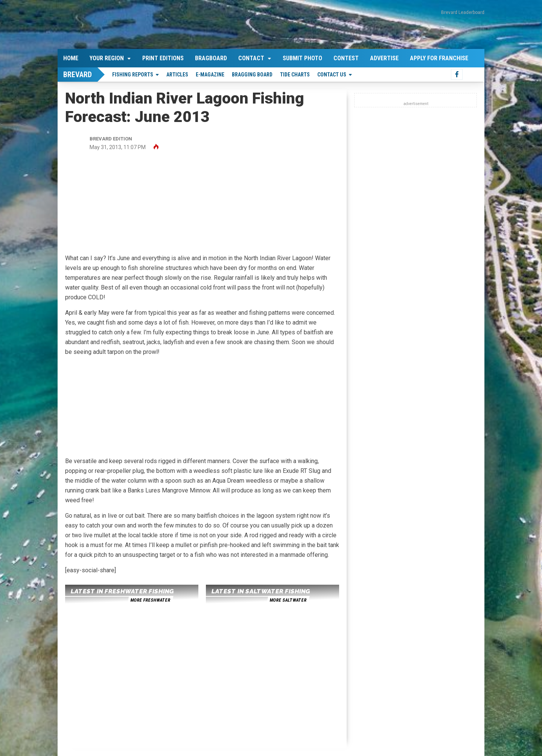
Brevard (78, 75)
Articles (177, 75)
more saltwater (288, 600)
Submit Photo (302, 58)
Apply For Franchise (439, 58)
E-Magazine (210, 75)
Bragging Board (252, 75)
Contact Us (332, 75)
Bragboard (211, 58)
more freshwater (150, 600)
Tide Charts (295, 75)
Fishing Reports (133, 75)
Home (71, 58)
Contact (251, 58)
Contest (346, 58)
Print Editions (163, 58)
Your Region (107, 58)
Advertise (384, 58)
